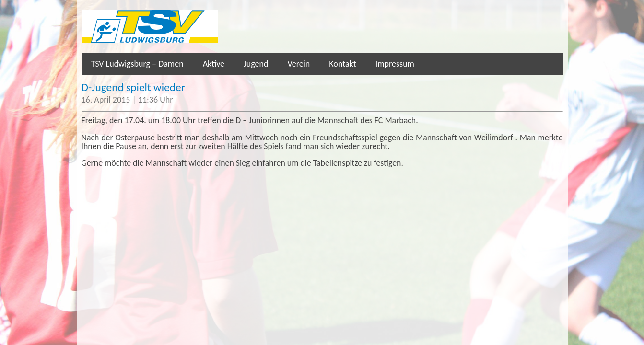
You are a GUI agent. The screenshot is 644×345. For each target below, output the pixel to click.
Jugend (256, 64)
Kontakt (342, 64)
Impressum (395, 64)
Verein (299, 64)
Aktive (214, 64)
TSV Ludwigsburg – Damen (137, 64)
